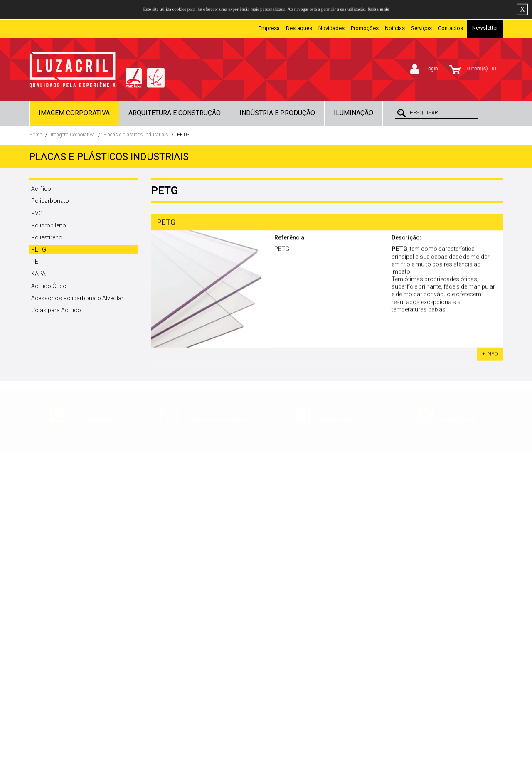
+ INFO (490, 355)
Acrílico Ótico (49, 286)
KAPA (38, 274)
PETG (183, 135)
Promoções (365, 28)
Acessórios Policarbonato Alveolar (77, 298)
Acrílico (41, 189)
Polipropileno (49, 225)
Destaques (299, 28)
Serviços (421, 28)
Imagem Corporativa (74, 113)
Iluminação (353, 113)
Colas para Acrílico (56, 310)
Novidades (331, 28)
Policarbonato (50, 201)
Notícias (395, 28)
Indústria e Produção (277, 113)
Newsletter (485, 28)
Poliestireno (47, 237)
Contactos (451, 28)
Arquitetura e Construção (175, 113)
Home (36, 135)
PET (37, 262)
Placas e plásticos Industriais (136, 135)
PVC (37, 213)
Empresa (269, 28)
